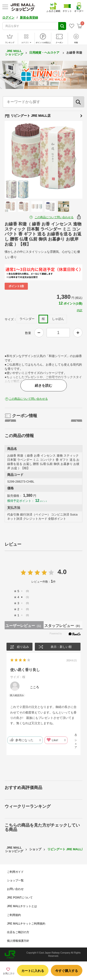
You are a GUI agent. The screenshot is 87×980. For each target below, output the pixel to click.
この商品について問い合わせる (54, 217)
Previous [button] (15, 160)
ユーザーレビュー (24, 626)
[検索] (79, 102)
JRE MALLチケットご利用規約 (26, 924)
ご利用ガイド (15, 872)
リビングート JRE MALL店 (43, 116)
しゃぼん (58, 319)
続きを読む (43, 385)
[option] (43, 160)
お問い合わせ (15, 889)
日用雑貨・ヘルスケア (45, 53)
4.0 (62, 572)
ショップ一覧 (15, 880)
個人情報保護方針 (18, 941)
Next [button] (72, 160)
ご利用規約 (14, 915)
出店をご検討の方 (18, 932)
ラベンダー (27, 319)
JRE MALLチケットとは (22, 906)
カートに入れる (33, 971)
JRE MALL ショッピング (14, 53)
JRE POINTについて (20, 898)
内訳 (80, 310)
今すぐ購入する (67, 971)
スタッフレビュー (63, 626)
